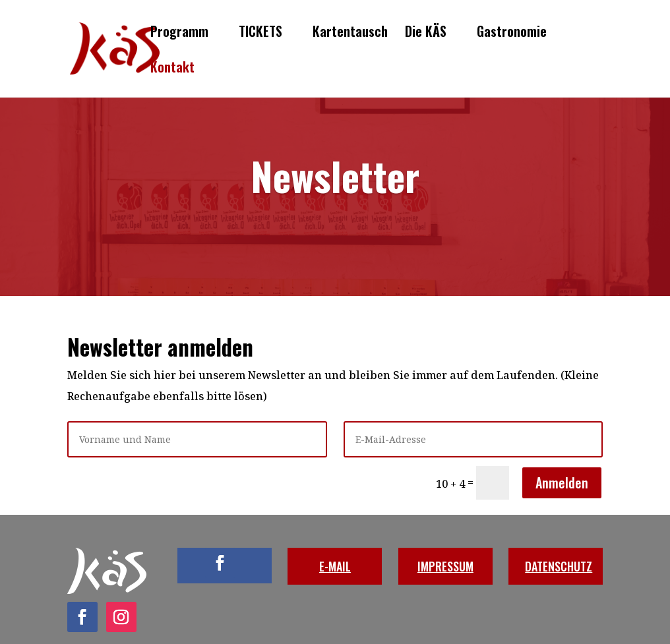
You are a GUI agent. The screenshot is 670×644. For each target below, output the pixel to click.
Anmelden (562, 483)
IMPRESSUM (445, 566)
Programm (179, 34)
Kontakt (172, 69)
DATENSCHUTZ (559, 566)
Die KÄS (426, 34)
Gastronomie (512, 34)
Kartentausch (350, 34)
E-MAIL (335, 566)
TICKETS (260, 34)
